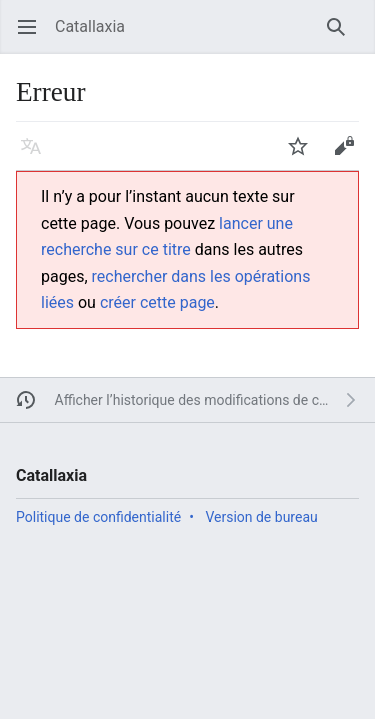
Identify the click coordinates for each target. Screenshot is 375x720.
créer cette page (157, 302)
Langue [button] (37, 155)
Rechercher (342, 36)
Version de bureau (261, 517)
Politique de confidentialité (98, 517)
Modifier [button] (350, 155)
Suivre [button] (304, 155)
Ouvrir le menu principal (33, 36)
